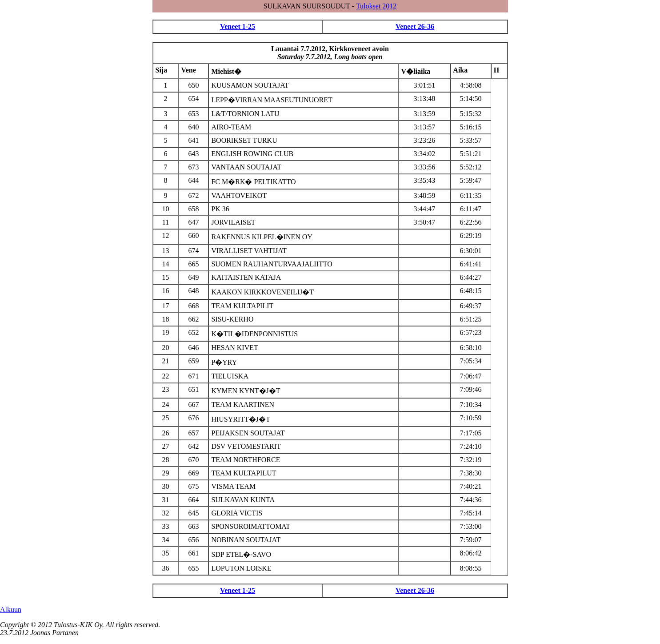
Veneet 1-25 (238, 26)
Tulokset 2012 (376, 6)
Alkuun (11, 610)
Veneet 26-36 (415, 26)
